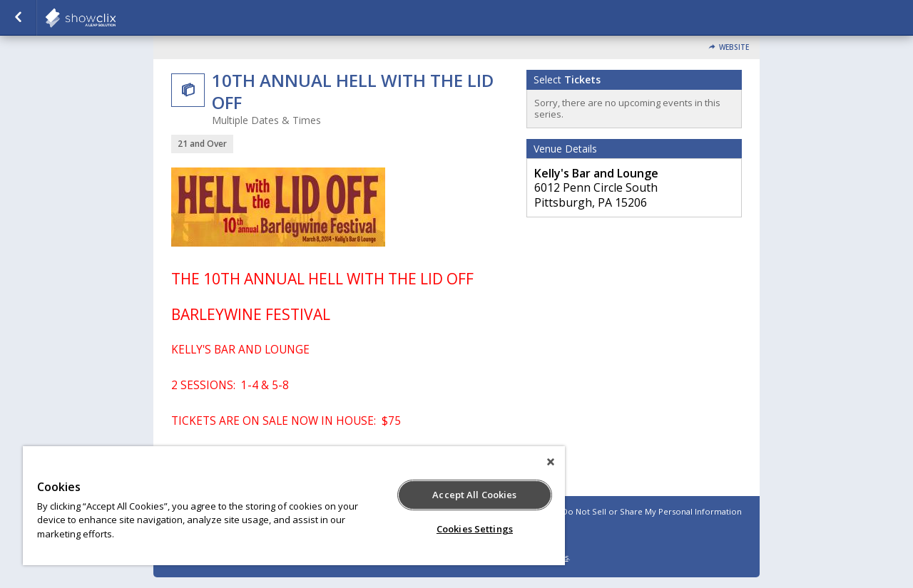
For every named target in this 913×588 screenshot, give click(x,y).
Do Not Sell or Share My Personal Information (652, 511)
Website (734, 47)
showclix (116, 18)
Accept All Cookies (474, 495)
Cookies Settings (475, 529)
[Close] (551, 462)
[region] (294, 506)
